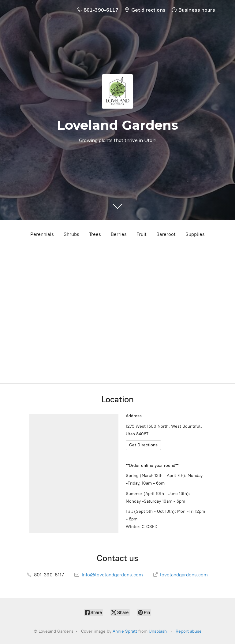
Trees (95, 234)
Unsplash (158, 631)
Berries (119, 234)
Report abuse (189, 631)
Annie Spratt (125, 631)
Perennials (42, 234)
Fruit (142, 234)
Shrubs (71, 234)
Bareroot (166, 234)
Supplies (195, 234)
